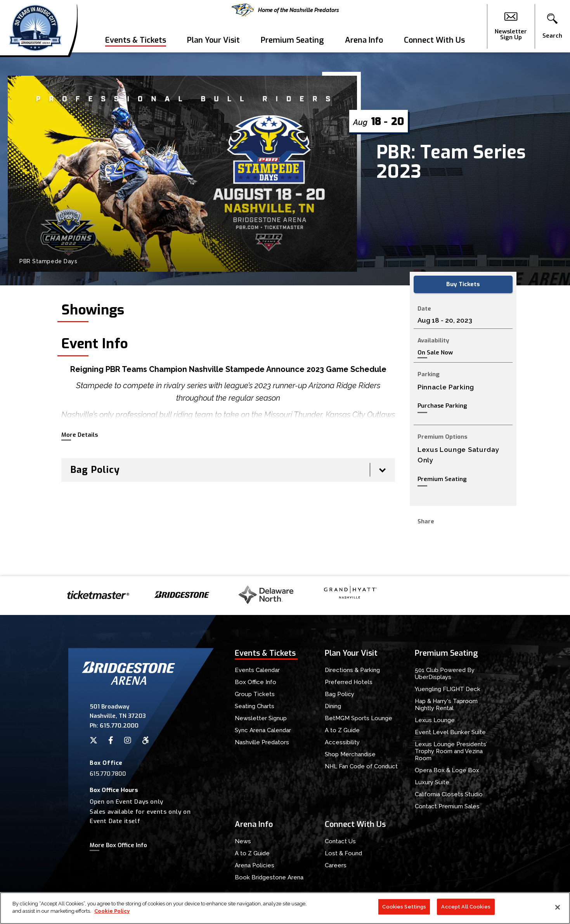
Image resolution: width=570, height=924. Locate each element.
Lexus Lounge (435, 720)
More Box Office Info (118, 845)
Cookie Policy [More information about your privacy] (112, 911)
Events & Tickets (136, 40)
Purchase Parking (442, 406)
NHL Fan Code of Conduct (361, 766)
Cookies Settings (404, 907)
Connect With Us (434, 40)
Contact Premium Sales (447, 806)
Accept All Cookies (466, 907)
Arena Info (364, 40)
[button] (552, 26)
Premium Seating (292, 40)
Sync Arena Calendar (263, 730)
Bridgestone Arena (35, 26)
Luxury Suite (432, 782)
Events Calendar (257, 670)
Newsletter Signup (261, 718)
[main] (285, 314)
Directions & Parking (352, 670)
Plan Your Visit (213, 40)
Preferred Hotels (349, 682)
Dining (333, 706)
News (243, 841)
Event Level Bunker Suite (450, 732)
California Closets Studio (449, 794)
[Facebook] (111, 740)
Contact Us (340, 841)
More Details (80, 435)
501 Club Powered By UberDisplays (445, 674)
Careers (336, 865)
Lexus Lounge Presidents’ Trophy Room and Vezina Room (451, 751)
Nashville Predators (262, 742)
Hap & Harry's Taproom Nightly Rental (446, 705)
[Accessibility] (146, 740)
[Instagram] (128, 740)
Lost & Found (343, 853)
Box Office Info (256, 682)
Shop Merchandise (350, 754)
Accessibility (342, 742)
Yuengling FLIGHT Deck (448, 689)
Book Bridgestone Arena (269, 877)
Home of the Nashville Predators (285, 10)
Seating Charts (255, 706)
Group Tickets (255, 694)
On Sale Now (435, 353)
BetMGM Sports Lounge (359, 718)
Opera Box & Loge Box (447, 770)
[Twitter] (94, 740)
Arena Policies (255, 865)
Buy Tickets (463, 284)
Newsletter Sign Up (511, 26)
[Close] (558, 907)
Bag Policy (340, 694)
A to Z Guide (342, 730)
